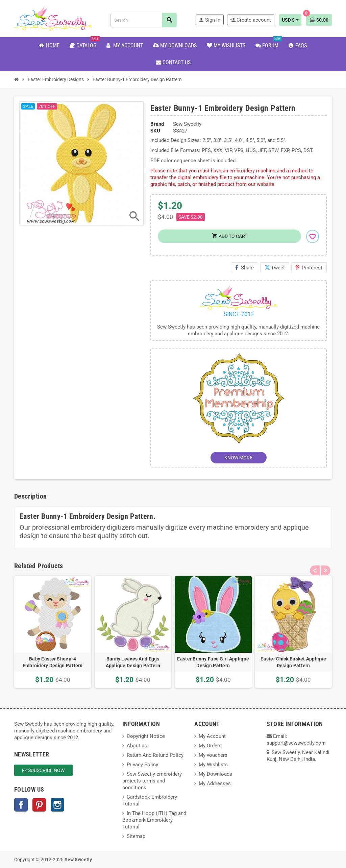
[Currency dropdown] (290, 20)
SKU (155, 131)
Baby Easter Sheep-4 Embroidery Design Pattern (53, 662)
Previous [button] (315, 564)
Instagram (57, 805)
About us (137, 746)
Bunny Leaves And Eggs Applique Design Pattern (133, 662)
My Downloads (215, 774)
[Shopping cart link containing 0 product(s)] (319, 20)
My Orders (210, 746)
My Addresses (215, 783)
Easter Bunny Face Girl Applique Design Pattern (213, 662)
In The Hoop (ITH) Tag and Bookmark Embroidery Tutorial (154, 820)
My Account (212, 736)
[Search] (143, 20)
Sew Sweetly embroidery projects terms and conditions (152, 781)
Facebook (21, 805)
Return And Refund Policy (155, 755)
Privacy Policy (142, 765)
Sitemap (136, 836)
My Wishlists (213, 765)
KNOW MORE (238, 458)
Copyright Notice (146, 736)
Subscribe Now (43, 770)
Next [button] (325, 564)
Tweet (275, 268)
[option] (53, 632)
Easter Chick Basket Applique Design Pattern (293, 662)
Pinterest (309, 268)
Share (244, 268)
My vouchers (213, 755)
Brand (157, 124)
